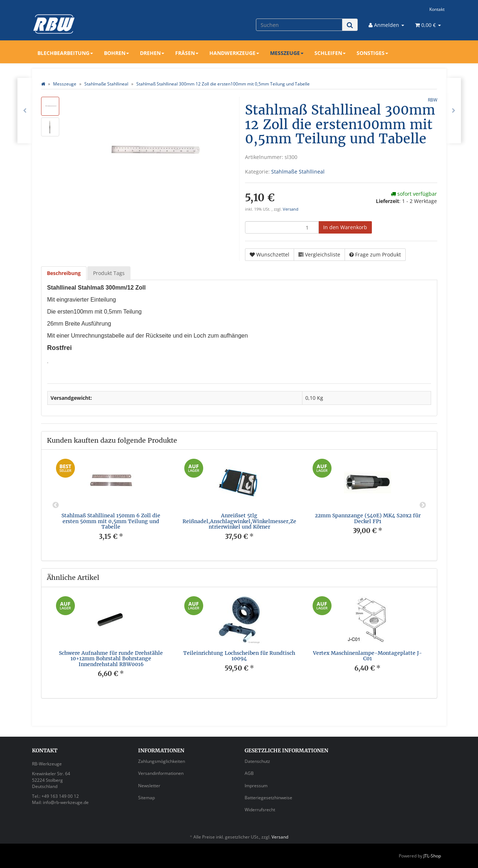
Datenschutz (257, 761)
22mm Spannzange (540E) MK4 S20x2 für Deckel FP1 (368, 518)
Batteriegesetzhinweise (268, 798)
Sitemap (146, 798)
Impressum (256, 786)
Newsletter (149, 786)
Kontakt (437, 9)
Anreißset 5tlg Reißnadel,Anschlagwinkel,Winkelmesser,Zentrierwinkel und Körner (239, 521)
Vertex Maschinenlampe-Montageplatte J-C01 (367, 656)
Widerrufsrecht (260, 810)
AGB (249, 773)
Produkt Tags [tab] (109, 273)
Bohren (117, 53)
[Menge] (282, 227)
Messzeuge (287, 53)
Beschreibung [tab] (64, 273)
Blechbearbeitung (65, 53)
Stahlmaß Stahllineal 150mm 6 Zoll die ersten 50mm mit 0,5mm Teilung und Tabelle (111, 521)
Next (423, 505)
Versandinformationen (161, 773)
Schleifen (330, 53)
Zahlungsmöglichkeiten (162, 761)
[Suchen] (299, 25)
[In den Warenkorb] (345, 227)
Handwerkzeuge (234, 53)
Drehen (152, 53)
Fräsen (187, 53)
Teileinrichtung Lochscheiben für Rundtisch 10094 (239, 656)
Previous (56, 505)
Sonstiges (372, 53)
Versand (291, 209)
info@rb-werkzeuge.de (66, 802)
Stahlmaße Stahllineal (298, 172)
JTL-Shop (432, 856)
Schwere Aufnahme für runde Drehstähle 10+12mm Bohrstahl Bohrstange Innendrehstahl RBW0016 (111, 659)
